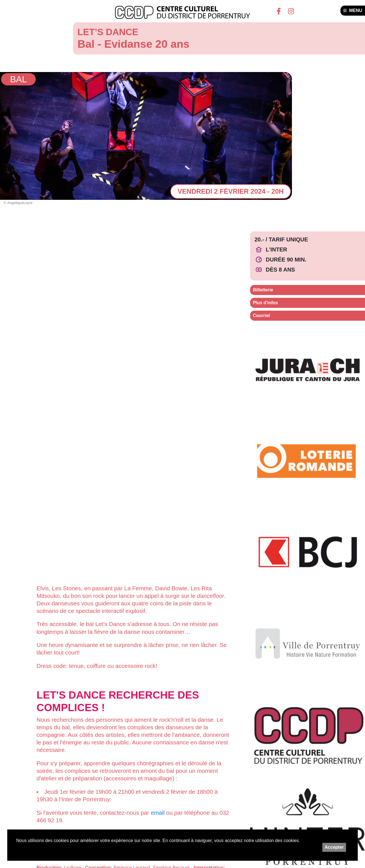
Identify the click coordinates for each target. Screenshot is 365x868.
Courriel (261, 316)
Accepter (334, 847)
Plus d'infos (265, 303)
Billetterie (263, 290)
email (158, 813)
